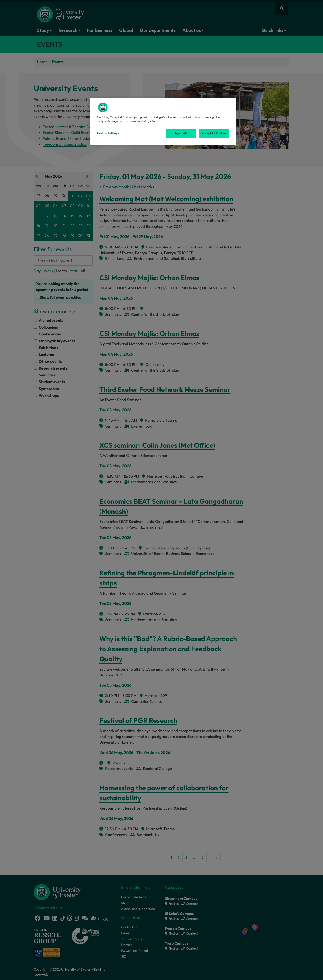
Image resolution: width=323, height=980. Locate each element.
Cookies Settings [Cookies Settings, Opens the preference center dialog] (108, 133)
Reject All (181, 133)
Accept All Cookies (214, 133)
